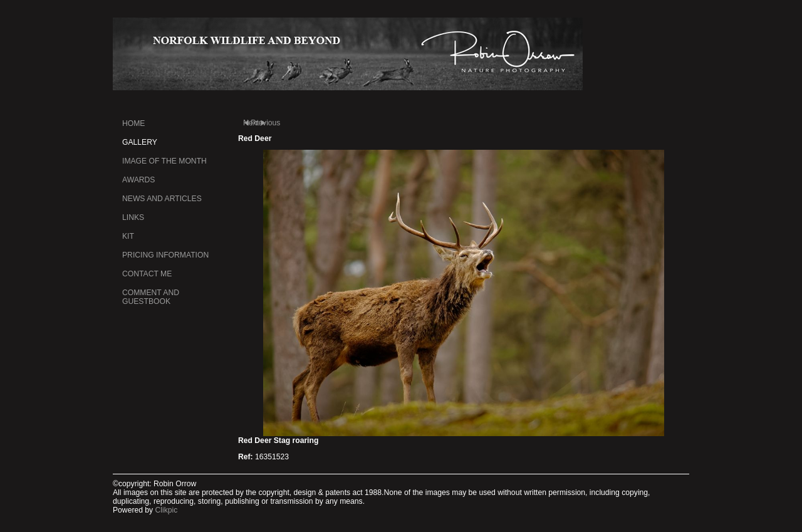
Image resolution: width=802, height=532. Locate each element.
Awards (138, 180)
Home (133, 123)
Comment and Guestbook (151, 297)
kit (128, 236)
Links (133, 217)
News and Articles (162, 199)
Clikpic (167, 510)
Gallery (140, 142)
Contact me (147, 274)
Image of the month (164, 161)
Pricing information (165, 255)
